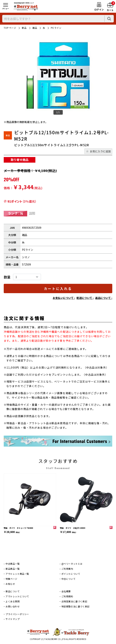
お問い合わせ (13, 606)
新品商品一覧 (13, 569)
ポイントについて (71, 574)
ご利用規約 (67, 596)
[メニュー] (6, 6)
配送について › (85, 298)
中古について (69, 579)
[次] (110, 500)
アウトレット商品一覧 (17, 574)
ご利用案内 (67, 569)
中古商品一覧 (13, 564)
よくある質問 (13, 601)
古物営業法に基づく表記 (74, 601)
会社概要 (66, 591)
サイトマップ (13, 619)
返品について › (104, 298)
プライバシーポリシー (17, 614)
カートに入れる (58, 288)
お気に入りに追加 (100, 151)
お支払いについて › (64, 298)
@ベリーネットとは (72, 564)
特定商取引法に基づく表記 (76, 606)
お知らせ (10, 584)
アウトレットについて (17, 596)
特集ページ (11, 579)
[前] (6, 500)
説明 (32, 213)
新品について (13, 591)
